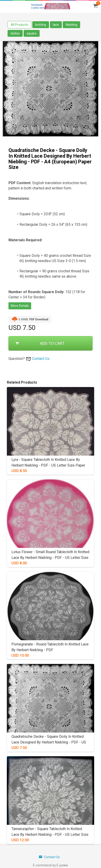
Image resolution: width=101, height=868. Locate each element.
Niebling (71, 25)
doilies (15, 33)
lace (56, 25)
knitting (41, 25)
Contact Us (41, 359)
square (32, 33)
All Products (19, 25)
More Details (20, 306)
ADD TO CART (40, 343)
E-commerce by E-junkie (50, 865)
